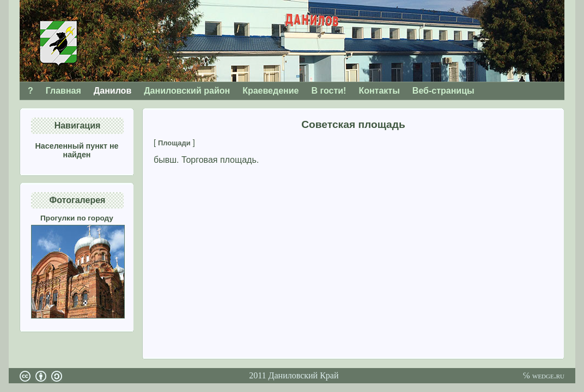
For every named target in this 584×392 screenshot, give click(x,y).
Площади (174, 143)
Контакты (379, 91)
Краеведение (270, 91)
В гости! (328, 91)
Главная (63, 91)
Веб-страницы (443, 91)
